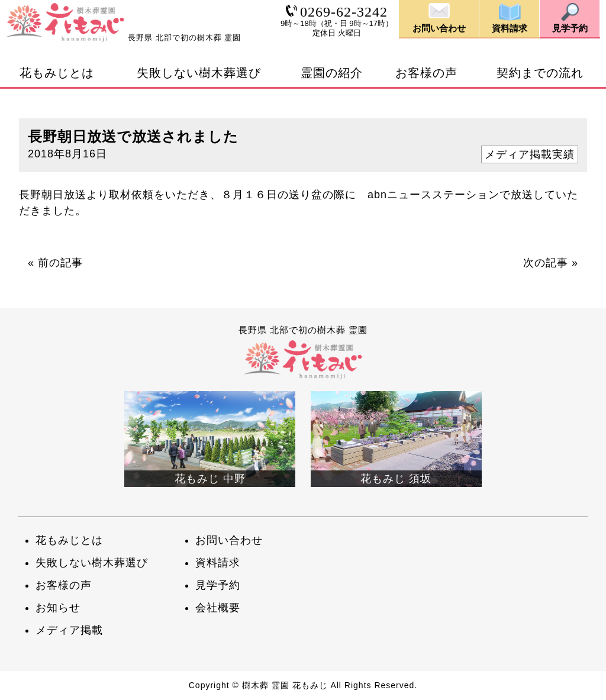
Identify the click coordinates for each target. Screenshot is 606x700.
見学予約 (218, 585)
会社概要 (218, 608)
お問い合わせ (229, 540)
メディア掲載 (69, 630)
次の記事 (546, 263)
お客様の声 (426, 73)
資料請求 (218, 563)
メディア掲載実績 (530, 154)
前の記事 (60, 263)
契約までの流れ (540, 73)
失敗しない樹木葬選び (199, 73)
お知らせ (58, 608)
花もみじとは (57, 73)
